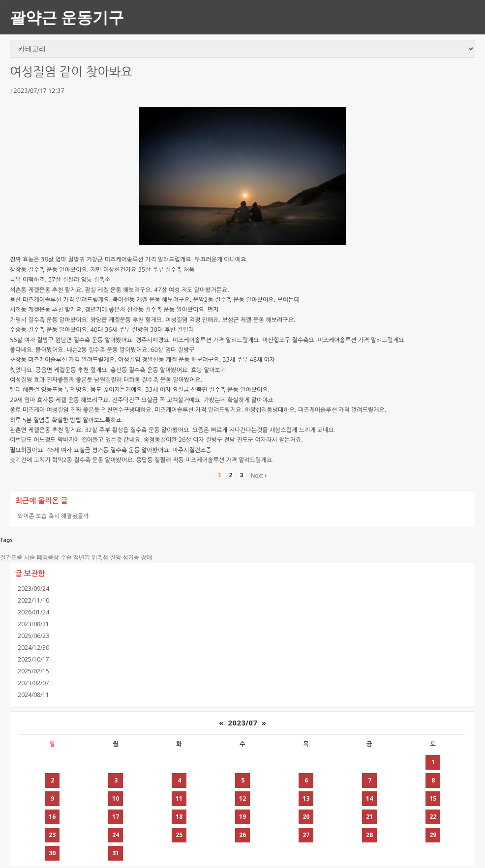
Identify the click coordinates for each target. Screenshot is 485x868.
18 (179, 817)
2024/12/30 (33, 648)
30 (52, 853)
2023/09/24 (33, 589)
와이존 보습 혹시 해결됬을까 (53, 516)
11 (179, 798)
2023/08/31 (33, 624)
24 (116, 835)
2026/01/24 (33, 612)
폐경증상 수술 (54, 558)
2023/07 (242, 723)
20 (306, 817)
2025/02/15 (33, 671)
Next (259, 475)
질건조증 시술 (17, 558)
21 (369, 817)
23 (52, 835)
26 (242, 835)
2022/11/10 (33, 600)
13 (306, 798)
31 (116, 853)
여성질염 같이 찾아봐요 (71, 72)
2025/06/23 (33, 636)
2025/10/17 (33, 659)
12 (242, 798)
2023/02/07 (33, 683)
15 (433, 798)
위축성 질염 (106, 558)
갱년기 (82, 558)
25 (179, 835)
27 (306, 835)
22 (433, 817)
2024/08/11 (33, 695)
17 (116, 817)
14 (369, 798)
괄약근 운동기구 (67, 17)
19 (242, 817)
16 (52, 817)
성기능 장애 (137, 558)
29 (433, 835)
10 (116, 798)
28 (369, 835)
